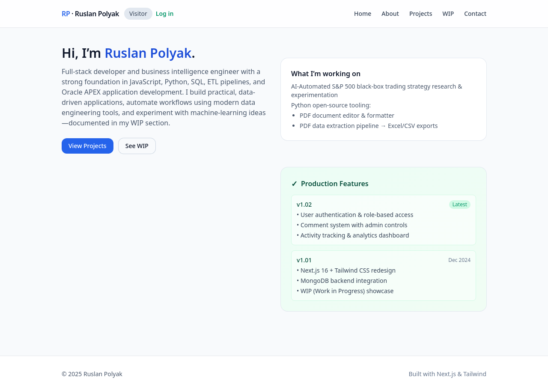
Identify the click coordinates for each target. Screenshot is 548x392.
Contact (475, 13)
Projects (421, 13)
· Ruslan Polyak (90, 14)
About (390, 13)
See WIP (137, 146)
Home (363, 13)
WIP (448, 13)
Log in (165, 13)
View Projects (88, 146)
